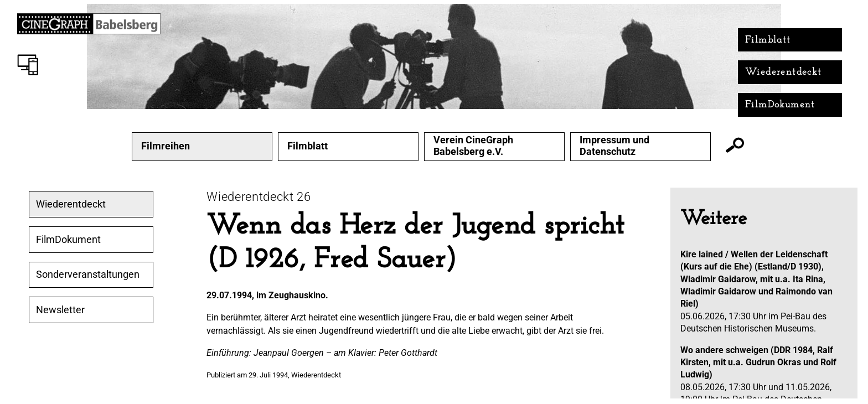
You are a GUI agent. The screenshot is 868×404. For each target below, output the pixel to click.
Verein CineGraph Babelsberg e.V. (473, 146)
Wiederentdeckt (784, 72)
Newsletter (60, 310)
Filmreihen (166, 146)
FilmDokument (780, 105)
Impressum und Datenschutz (614, 146)
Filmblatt (768, 40)
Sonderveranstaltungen (88, 274)
